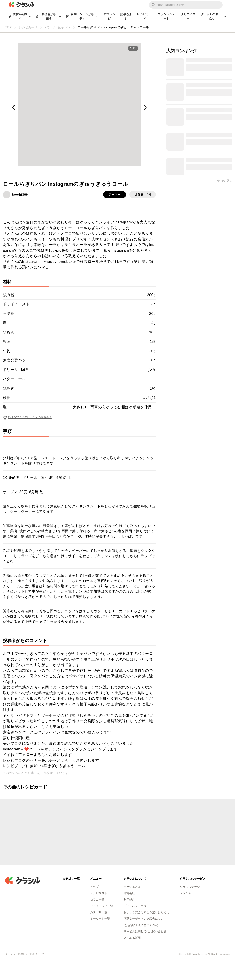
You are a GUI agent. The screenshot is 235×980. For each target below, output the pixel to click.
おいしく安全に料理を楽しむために (146, 912)
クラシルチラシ (190, 887)
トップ (94, 887)
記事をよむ (126, 16)
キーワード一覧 (100, 919)
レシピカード (144, 16)
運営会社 (129, 893)
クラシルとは (132, 887)
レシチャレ (187, 893)
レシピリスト (99, 893)
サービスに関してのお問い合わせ (145, 931)
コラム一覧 (97, 900)
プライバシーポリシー (138, 906)
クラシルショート (166, 16)
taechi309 (20, 195)
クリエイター (188, 16)
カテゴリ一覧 (99, 912)
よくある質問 (132, 938)
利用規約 (129, 900)
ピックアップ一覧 (102, 906)
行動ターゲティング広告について (145, 919)
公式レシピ (109, 16)
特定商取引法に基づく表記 (141, 925)
